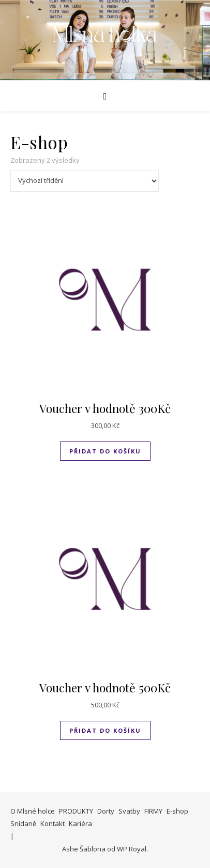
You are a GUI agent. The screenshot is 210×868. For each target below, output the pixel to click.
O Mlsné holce (33, 811)
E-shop (177, 811)
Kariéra (80, 823)
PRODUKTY (76, 811)
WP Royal (132, 849)
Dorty (106, 811)
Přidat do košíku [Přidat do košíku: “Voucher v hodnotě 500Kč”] (105, 730)
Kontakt (52, 823)
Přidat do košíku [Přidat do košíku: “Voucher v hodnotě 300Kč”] (105, 451)
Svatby (129, 811)
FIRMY (153, 811)
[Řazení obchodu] (85, 181)
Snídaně (23, 823)
